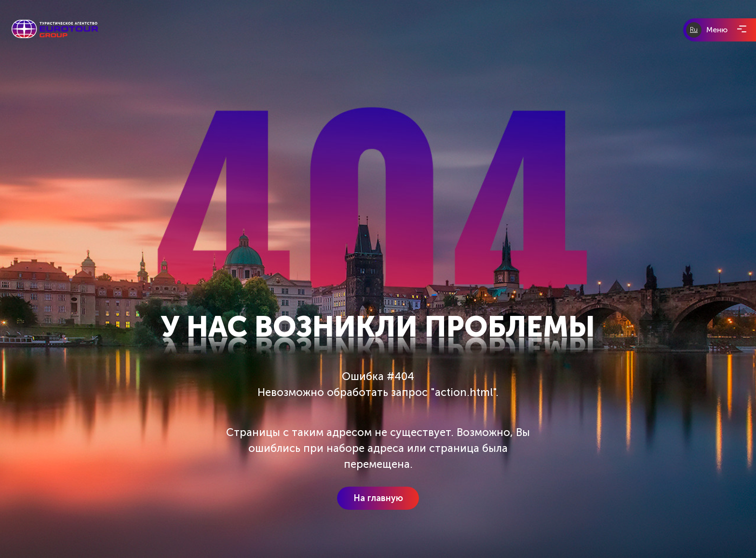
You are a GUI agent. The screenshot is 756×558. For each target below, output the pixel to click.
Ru (694, 30)
